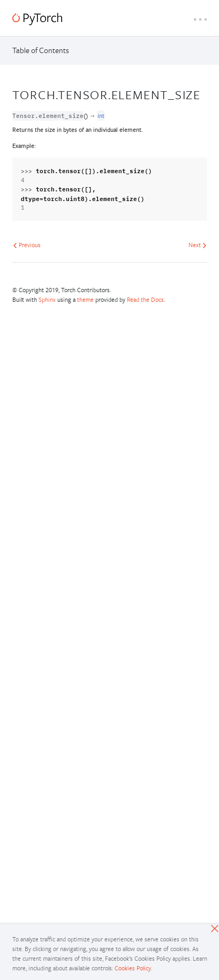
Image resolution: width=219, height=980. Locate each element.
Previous (27, 245)
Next (198, 245)
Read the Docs (145, 299)
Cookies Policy (133, 968)
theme (85, 299)
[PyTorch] (37, 19)
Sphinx (47, 299)
